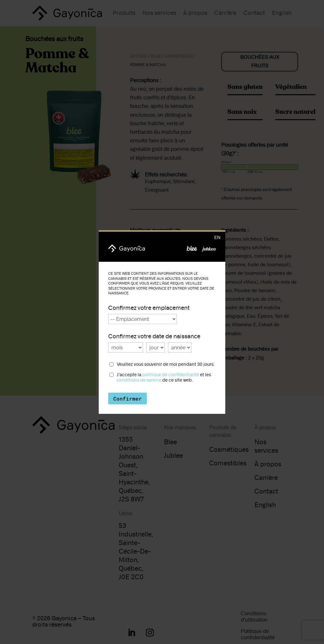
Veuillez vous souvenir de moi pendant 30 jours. (166, 365)
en (217, 238)
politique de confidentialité (171, 375)
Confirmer (128, 399)
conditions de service (139, 380)
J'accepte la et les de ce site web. (164, 378)
